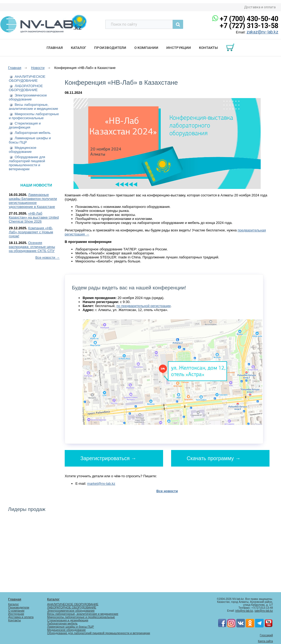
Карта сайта (265, 641)
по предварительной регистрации (143, 306)
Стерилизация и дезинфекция (25, 125)
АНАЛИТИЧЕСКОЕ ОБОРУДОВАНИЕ (27, 79)
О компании (146, 48)
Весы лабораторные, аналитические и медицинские (33, 107)
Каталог (78, 48)
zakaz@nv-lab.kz (262, 32)
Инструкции (179, 48)
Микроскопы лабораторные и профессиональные (34, 116)
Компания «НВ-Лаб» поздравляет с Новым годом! (31, 232)
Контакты (208, 48)
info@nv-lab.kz (244, 611)
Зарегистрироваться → (108, 458)
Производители (110, 48)
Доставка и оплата (260, 7)
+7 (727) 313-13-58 (249, 26)
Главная (55, 48)
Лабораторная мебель (33, 133)
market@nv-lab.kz (101, 484)
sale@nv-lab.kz (264, 611)
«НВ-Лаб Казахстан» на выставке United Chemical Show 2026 (34, 217)
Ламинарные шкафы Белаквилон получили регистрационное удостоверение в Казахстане (33, 201)
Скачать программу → (213, 458)
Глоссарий (266, 635)
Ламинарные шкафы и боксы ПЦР (70, 627)
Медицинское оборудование (23, 150)
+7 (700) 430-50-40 (249, 19)
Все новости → (47, 257)
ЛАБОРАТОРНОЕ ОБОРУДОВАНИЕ (26, 88)
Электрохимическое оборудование (28, 97)
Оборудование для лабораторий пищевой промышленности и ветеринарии (27, 163)
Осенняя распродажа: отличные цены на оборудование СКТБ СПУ (32, 247)
